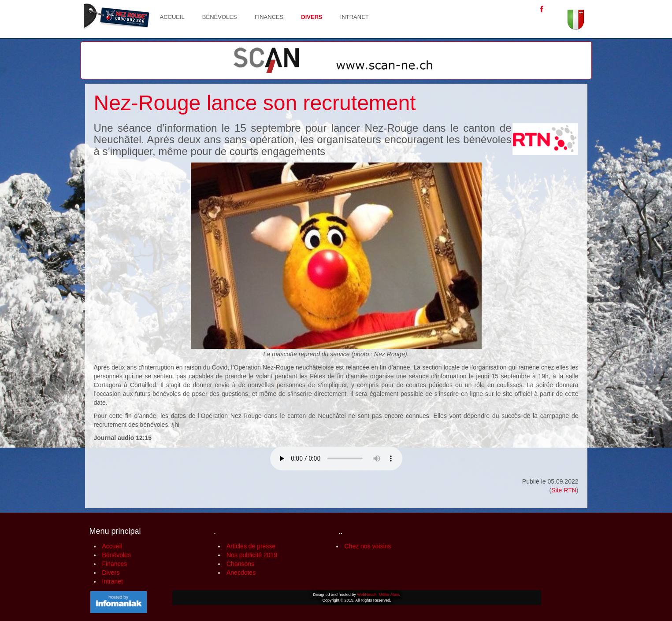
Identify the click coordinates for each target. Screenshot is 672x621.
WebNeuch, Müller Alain (378, 595)
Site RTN (564, 490)
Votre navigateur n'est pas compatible (336, 458)
